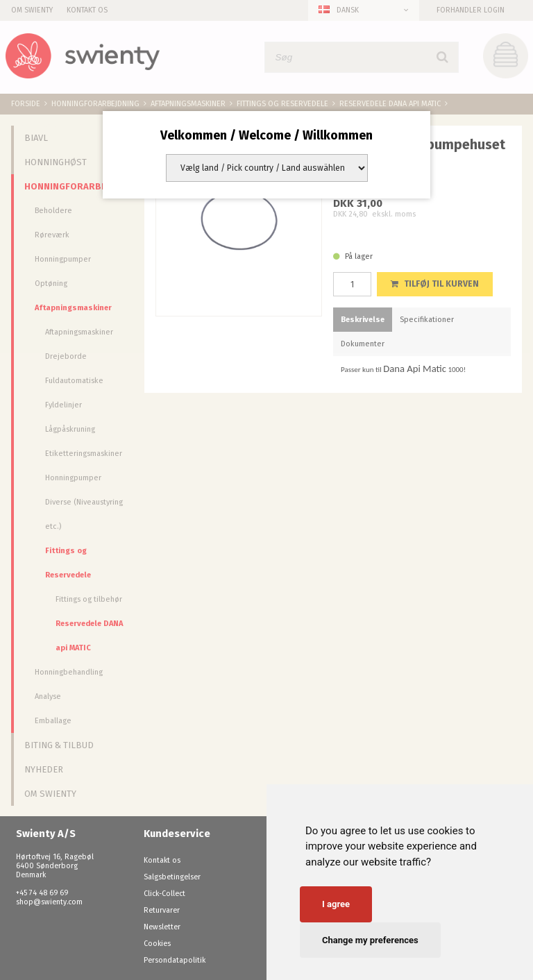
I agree (336, 904)
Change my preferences (370, 940)
